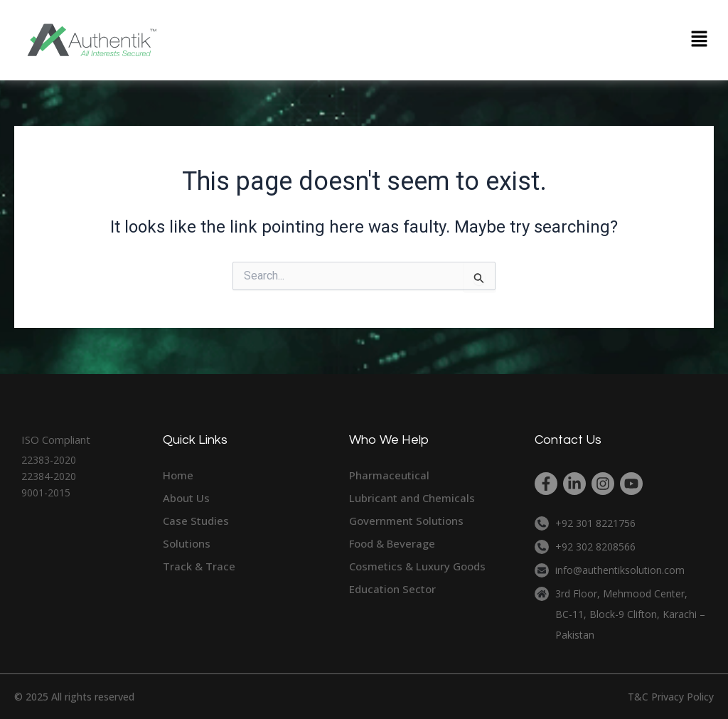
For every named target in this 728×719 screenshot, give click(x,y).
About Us (186, 498)
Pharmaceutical (389, 475)
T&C (638, 697)
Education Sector (392, 589)
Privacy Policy (682, 697)
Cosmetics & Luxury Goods (417, 566)
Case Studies (196, 521)
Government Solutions (406, 521)
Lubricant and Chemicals (412, 498)
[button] (700, 40)
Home (178, 475)
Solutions (187, 543)
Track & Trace (199, 566)
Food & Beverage (392, 543)
